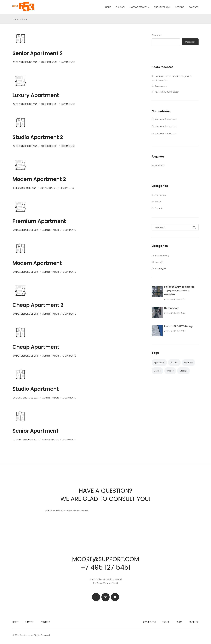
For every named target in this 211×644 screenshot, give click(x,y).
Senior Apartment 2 (38, 53)
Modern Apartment (37, 263)
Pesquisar (156, 35)
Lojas (179, 622)
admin (158, 119)
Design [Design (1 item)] (157, 371)
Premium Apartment (39, 221)
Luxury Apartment (36, 95)
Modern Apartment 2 (39, 179)
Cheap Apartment (36, 347)
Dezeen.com (161, 86)
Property (159, 208)
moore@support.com (105, 559)
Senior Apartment (35, 431)
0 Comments (68, 62)
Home (108, 7)
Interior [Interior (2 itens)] (170, 371)
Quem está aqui (162, 7)
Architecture (160, 195)
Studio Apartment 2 (38, 137)
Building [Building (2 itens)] (174, 363)
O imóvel (120, 7)
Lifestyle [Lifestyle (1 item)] (184, 371)
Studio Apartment (36, 389)
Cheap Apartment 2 (38, 305)
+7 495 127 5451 (105, 567)
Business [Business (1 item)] (189, 363)
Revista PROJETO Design (167, 92)
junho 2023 (160, 166)
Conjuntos (149, 622)
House (158, 202)
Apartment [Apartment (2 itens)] (159, 363)
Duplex (166, 622)
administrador (49, 62)
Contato (194, 7)
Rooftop (194, 622)
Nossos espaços (139, 7)
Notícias (180, 7)
